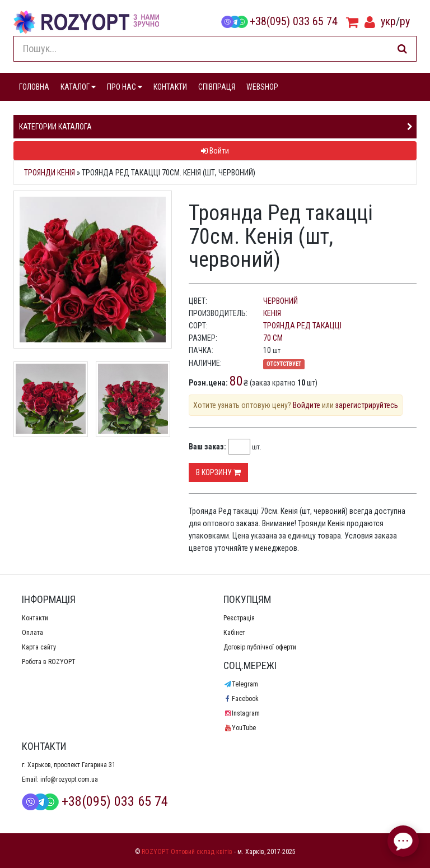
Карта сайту (39, 647)
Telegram (241, 684)
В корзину (218, 472)
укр (388, 21)
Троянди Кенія (50, 173)
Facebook (241, 699)
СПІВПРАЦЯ (217, 87)
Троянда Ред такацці (302, 326)
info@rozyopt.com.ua (69, 779)
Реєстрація (239, 618)
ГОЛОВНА (34, 87)
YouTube (240, 728)
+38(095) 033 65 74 (279, 21)
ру (405, 21)
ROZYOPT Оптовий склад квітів (187, 852)
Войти (215, 151)
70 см (273, 338)
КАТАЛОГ (78, 87)
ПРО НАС (125, 87)
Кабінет (234, 633)
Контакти (35, 618)
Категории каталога (55, 127)
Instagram (242, 713)
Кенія (272, 313)
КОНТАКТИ (170, 87)
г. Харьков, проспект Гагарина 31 (69, 765)
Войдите (307, 405)
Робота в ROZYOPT (49, 662)
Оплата (32, 633)
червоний (281, 301)
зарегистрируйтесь (367, 405)
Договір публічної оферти (260, 647)
